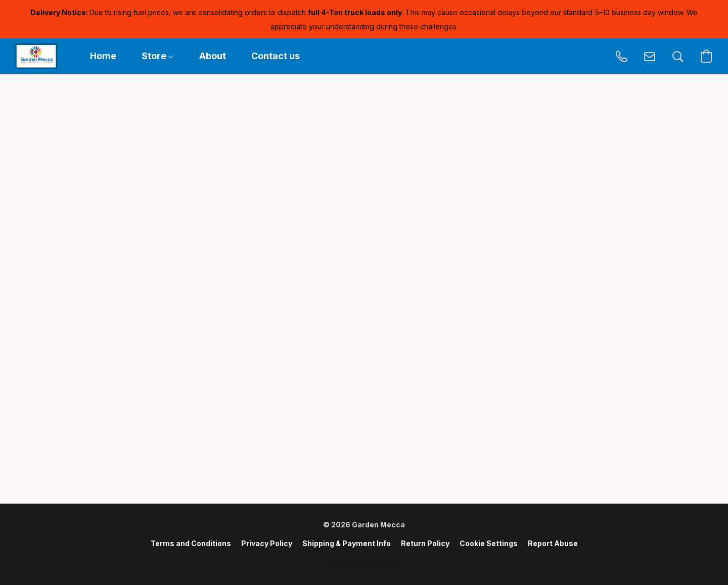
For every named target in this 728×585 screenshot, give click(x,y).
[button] (36, 56)
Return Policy (425, 543)
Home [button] (103, 56)
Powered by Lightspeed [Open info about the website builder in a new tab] (364, 563)
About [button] (213, 56)
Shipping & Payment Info (347, 543)
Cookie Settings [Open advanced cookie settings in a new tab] (489, 543)
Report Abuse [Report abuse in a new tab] (553, 543)
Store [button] (157, 56)
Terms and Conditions (191, 543)
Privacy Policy (267, 543)
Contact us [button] (276, 56)
